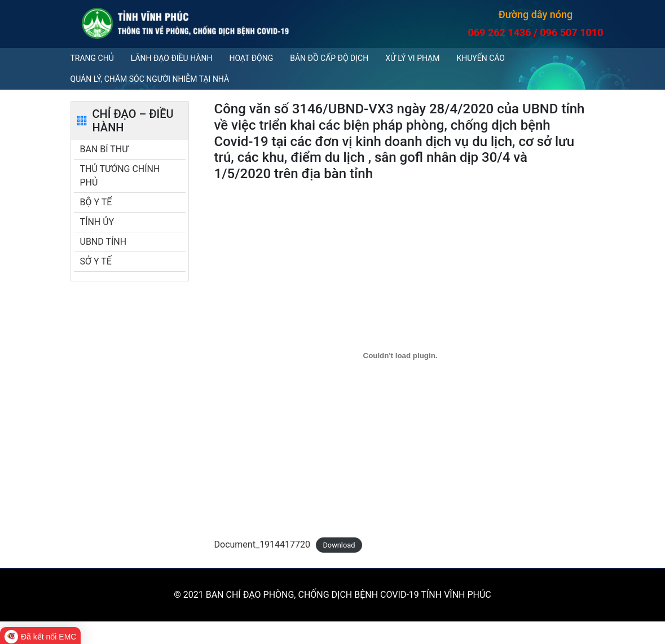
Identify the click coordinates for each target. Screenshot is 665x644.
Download (339, 545)
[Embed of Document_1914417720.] (400, 356)
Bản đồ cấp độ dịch (329, 58)
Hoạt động (251, 58)
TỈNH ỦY (97, 222)
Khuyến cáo (480, 58)
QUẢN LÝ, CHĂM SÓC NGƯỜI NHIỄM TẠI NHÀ (150, 79)
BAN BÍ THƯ (104, 149)
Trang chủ (92, 58)
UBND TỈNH (104, 242)
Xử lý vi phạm (412, 58)
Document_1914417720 (263, 544)
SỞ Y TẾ (96, 261)
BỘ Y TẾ (96, 202)
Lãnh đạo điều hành (172, 58)
